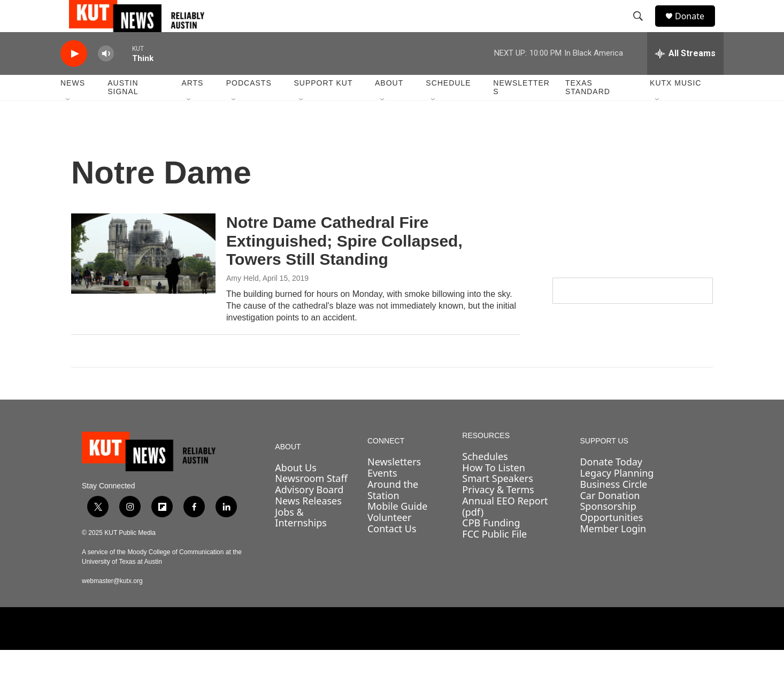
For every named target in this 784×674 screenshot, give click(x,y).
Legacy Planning (617, 497)
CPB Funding (491, 547)
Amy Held (243, 302)
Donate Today (611, 486)
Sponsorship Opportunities (611, 536)
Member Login (613, 553)
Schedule (448, 107)
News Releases (308, 525)
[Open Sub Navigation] (68, 124)
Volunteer (389, 541)
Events (382, 497)
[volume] (106, 78)
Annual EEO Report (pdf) (505, 530)
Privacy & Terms (498, 514)
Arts (192, 107)
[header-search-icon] (643, 28)
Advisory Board (309, 514)
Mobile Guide (398, 530)
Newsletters (521, 111)
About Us (296, 492)
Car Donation (610, 519)
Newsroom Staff (311, 502)
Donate (696, 28)
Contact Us (392, 553)
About (389, 107)
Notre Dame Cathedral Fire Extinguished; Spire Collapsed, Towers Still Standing (344, 265)
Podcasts (249, 107)
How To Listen (494, 492)
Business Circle (613, 508)
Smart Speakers (497, 502)
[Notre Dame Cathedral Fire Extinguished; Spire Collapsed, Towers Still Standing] (143, 278)
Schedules (485, 480)
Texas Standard (588, 111)
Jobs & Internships (301, 542)
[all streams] (685, 78)
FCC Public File (494, 558)
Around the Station (393, 514)
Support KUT (323, 107)
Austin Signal (123, 111)
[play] (74, 78)
